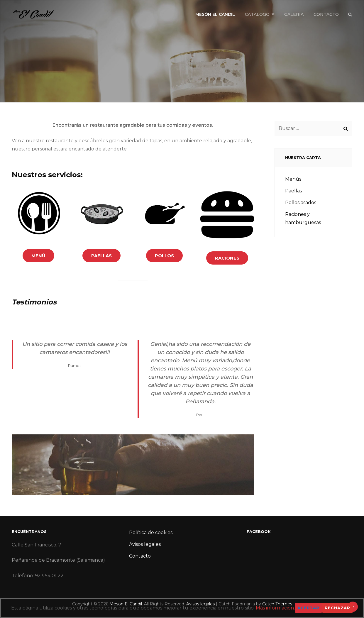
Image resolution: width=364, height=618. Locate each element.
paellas (101, 256)
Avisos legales (145, 544)
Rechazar (337, 608)
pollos (164, 256)
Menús (293, 179)
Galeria (294, 14)
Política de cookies (151, 533)
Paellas (293, 191)
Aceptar (308, 608)
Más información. (275, 608)
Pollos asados (301, 203)
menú (38, 256)
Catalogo (257, 14)
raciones (227, 258)
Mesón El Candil (215, 14)
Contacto (326, 14)
